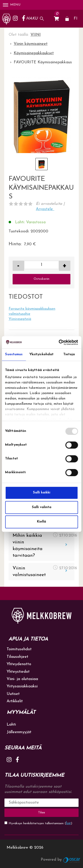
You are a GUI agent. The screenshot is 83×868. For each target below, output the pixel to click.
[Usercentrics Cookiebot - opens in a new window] (59, 342)
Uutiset (13, 694)
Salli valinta (42, 507)
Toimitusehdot (19, 649)
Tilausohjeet (17, 657)
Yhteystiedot (18, 672)
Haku (32, 19)
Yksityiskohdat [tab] (41, 354)
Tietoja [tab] (69, 354)
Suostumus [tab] (14, 354)
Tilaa (41, 813)
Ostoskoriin (41, 279)
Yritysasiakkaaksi (22, 686)
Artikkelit (15, 701)
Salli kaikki (42, 493)
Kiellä (41, 522)
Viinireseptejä (20, 319)
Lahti (11, 725)
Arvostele (45, 209)
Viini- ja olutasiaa (22, 679)
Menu (12, 5)
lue (69, 823)
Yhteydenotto (19, 664)
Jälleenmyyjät (19, 732)
